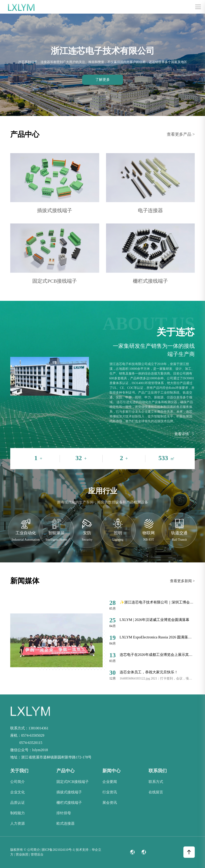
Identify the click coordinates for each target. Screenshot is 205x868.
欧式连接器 (66, 823)
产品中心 (66, 771)
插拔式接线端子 (69, 792)
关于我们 (19, 771)
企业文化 (18, 792)
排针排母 (64, 813)
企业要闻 (110, 782)
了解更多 (103, 80)
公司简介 (18, 782)
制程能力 (18, 813)
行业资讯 (110, 792)
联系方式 (156, 782)
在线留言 (156, 792)
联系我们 (158, 771)
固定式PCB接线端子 (73, 782)
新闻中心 (111, 771)
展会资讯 (110, 803)
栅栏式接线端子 (69, 803)
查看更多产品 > (181, 134)
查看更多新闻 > (182, 581)
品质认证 (18, 803)
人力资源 (18, 823)
